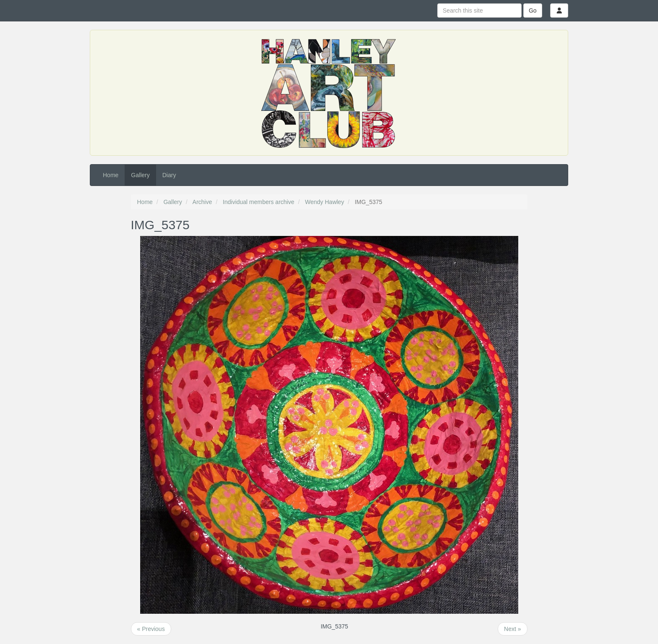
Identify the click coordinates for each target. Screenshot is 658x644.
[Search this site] (479, 10)
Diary (169, 175)
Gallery (140, 175)
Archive (202, 202)
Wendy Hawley (325, 202)
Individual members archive (258, 202)
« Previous (151, 629)
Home (111, 175)
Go (533, 10)
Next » (512, 629)
